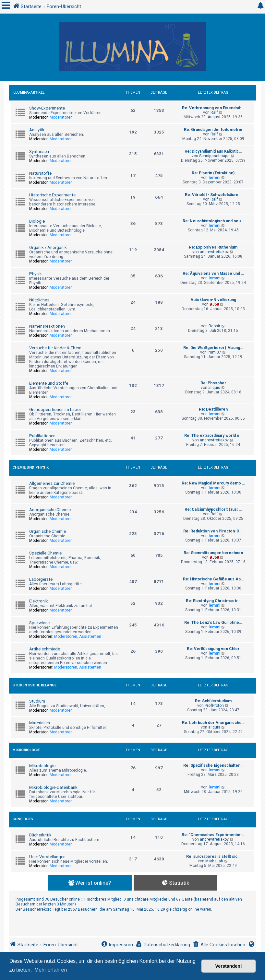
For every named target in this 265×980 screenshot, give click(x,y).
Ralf (214, 112)
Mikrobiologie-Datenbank (53, 787)
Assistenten (90, 636)
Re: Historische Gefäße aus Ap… (213, 579)
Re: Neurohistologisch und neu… (213, 221)
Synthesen (39, 152)
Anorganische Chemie (50, 510)
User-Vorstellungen (47, 857)
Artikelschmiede (45, 649)
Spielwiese (39, 623)
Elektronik (39, 601)
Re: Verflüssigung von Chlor (213, 649)
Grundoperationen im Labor (55, 409)
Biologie (37, 221)
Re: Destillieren (213, 409)
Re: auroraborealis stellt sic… (213, 857)
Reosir (214, 326)
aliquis (214, 388)
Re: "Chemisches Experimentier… (213, 835)
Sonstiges (23, 819)
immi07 (214, 352)
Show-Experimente (47, 108)
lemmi (214, 178)
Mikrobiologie (26, 750)
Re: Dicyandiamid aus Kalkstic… (213, 151)
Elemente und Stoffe (49, 383)
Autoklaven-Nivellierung (213, 300)
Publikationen (42, 436)
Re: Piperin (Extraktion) (213, 173)
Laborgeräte (41, 579)
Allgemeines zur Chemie (52, 483)
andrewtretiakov (214, 252)
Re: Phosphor (213, 383)
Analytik (37, 130)
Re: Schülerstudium (213, 701)
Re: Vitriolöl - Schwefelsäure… (213, 195)
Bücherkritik (40, 835)
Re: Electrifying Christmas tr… (213, 601)
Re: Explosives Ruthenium (213, 247)
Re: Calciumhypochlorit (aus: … (213, 509)
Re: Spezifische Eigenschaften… (213, 765)
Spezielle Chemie (45, 553)
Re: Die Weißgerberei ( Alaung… (213, 348)
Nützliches (39, 300)
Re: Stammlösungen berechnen (213, 553)
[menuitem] (219, 945)
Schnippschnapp (214, 156)
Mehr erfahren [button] (51, 970)
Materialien (40, 723)
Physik (36, 274)
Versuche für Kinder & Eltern (55, 348)
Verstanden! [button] (229, 966)
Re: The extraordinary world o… (213, 436)
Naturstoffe (40, 173)
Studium (37, 701)
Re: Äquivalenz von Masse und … (213, 274)
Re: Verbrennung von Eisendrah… (213, 108)
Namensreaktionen (47, 326)
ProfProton (214, 706)
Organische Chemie (48, 531)
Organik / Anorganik (48, 247)
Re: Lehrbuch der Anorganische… (213, 723)
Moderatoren (61, 117)
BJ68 (214, 304)
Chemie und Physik (30, 467)
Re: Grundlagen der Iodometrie (213, 130)
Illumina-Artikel (28, 93)
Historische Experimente (52, 195)
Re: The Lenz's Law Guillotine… (213, 623)
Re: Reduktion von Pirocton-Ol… (213, 531)
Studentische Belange (34, 685)
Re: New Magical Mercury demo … (213, 483)
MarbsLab (214, 861)
